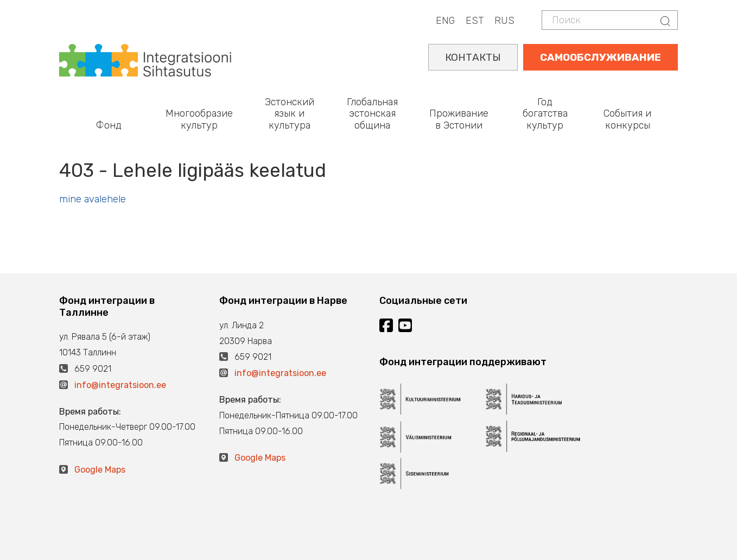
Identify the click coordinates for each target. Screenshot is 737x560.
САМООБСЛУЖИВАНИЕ (601, 57)
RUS (504, 21)
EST (475, 21)
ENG (445, 21)
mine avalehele (93, 199)
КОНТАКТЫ (473, 57)
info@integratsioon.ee (120, 385)
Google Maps (100, 470)
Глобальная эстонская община (372, 114)
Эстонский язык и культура (290, 114)
